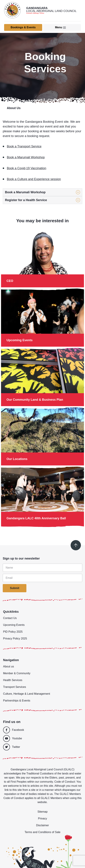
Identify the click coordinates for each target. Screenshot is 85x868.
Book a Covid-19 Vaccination (27, 168)
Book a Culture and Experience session (34, 179)
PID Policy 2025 (13, 632)
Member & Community (17, 673)
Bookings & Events (23, 27)
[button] (42, 192)
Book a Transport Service (24, 146)
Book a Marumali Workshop (26, 157)
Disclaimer (43, 825)
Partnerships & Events (17, 701)
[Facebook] (42, 730)
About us (8, 666)
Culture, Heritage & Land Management (27, 694)
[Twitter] (42, 747)
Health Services (13, 680)
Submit (15, 588)
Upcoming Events (14, 625)
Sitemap (43, 812)
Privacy (42, 818)
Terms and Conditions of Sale (43, 832)
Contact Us (10, 618)
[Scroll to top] (76, 545)
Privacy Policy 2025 (15, 639)
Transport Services (15, 687)
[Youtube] (42, 738)
